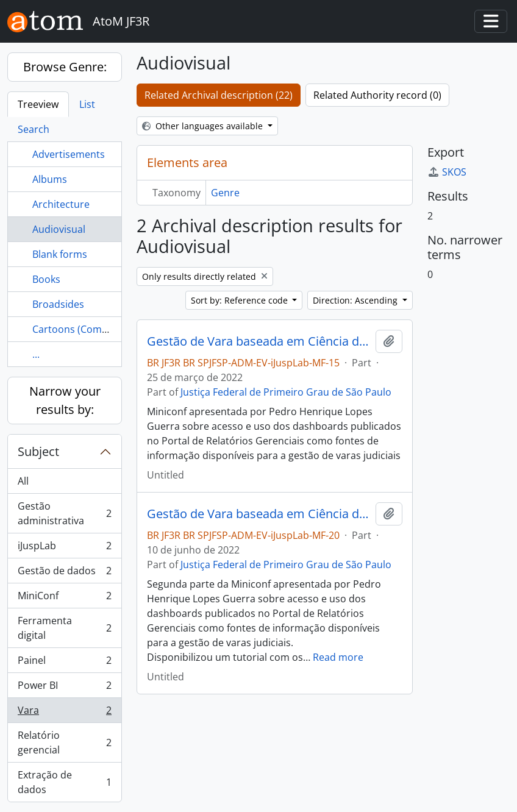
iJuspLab (64, 548)
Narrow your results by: (65, 400)
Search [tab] (34, 129)
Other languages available (204, 126)
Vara (64, 713)
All (23, 481)
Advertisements (69, 154)
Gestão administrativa (64, 513)
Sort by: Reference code (241, 300)
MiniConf (64, 598)
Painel (64, 663)
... (36, 354)
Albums (50, 179)
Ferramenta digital (64, 628)
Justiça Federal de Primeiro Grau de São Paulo (286, 392)
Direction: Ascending (356, 300)
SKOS (447, 172)
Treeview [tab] (38, 104)
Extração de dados (64, 782)
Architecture (61, 204)
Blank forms (60, 254)
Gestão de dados (64, 573)
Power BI (64, 688)
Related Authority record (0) (377, 95)
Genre (225, 193)
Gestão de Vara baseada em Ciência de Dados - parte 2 (259, 514)
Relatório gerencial (64, 743)
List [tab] (87, 104)
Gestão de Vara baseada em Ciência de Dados (259, 341)
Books (46, 279)
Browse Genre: (65, 67)
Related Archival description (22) (219, 95)
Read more (338, 657)
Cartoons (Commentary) (88, 329)
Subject (38, 451)
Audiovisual (59, 229)
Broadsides (58, 304)
